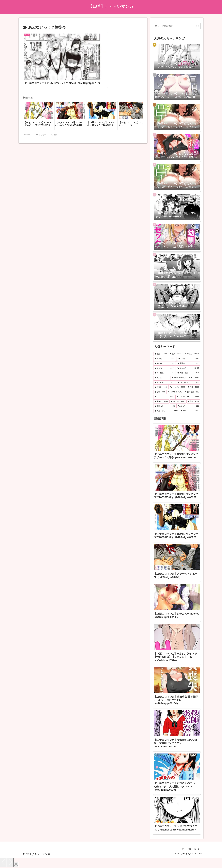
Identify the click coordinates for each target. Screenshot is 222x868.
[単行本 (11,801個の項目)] (165, 363)
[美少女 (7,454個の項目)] (162, 378)
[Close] (16, 865)
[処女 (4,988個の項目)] (160, 392)
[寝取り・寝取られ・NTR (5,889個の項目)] (185, 378)
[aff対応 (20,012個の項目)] (165, 359)
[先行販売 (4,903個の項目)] (192, 392)
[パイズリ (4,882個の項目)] (164, 397)
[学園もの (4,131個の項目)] (165, 406)
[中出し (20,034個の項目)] (192, 354)
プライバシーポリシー (191, 849)
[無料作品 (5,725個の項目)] (165, 383)
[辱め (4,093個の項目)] (190, 411)
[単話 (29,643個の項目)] (161, 354)
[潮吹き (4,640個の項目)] (161, 402)
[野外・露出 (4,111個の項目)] (166, 411)
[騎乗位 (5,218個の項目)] (161, 387)
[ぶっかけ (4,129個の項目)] (189, 406)
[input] (177, 26)
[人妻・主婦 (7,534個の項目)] (188, 373)
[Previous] (3, 862)
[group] (39, 98)
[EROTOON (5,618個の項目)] (188, 383)
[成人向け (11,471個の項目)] (165, 368)
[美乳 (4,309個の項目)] (193, 402)
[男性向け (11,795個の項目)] (188, 363)
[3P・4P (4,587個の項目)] (178, 402)
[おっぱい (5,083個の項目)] (178, 387)
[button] (138, 99)
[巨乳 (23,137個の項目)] (176, 354)
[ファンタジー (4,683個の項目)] (188, 397)
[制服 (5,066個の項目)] (194, 387)
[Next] (10, 862)
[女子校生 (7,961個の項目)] (165, 373)
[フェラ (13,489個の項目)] (189, 359)
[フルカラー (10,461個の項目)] (188, 368)
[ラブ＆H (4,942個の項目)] (175, 392)
